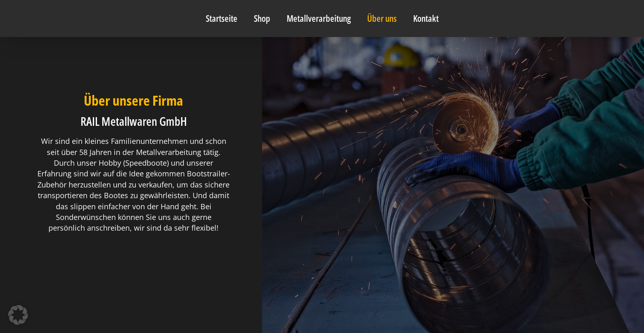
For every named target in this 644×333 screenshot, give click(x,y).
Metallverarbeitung (319, 18)
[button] (18, 315)
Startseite (222, 18)
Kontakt (426, 18)
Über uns (382, 18)
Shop (262, 18)
